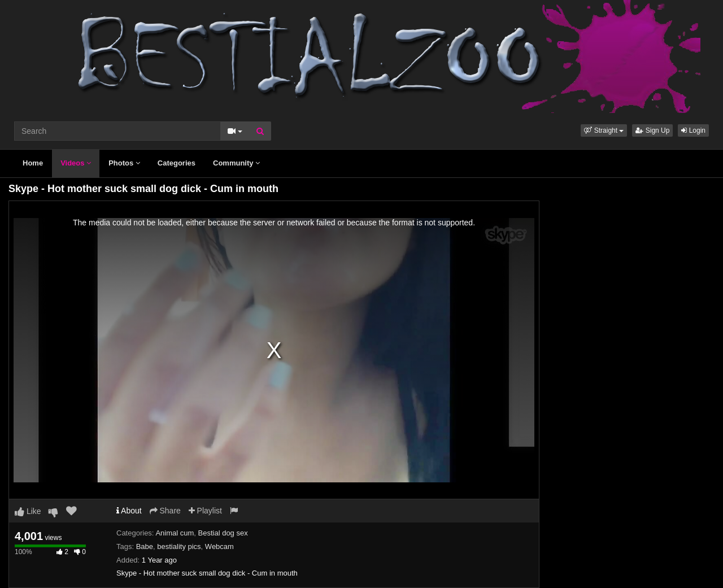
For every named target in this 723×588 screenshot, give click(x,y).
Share (165, 511)
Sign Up (652, 130)
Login (693, 130)
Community (236, 163)
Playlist (205, 511)
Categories (177, 163)
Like (28, 511)
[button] (604, 130)
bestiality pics (179, 546)
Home (33, 163)
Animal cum (175, 533)
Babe (145, 546)
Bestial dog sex (223, 533)
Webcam (219, 546)
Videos (76, 163)
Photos (124, 163)
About (129, 511)
